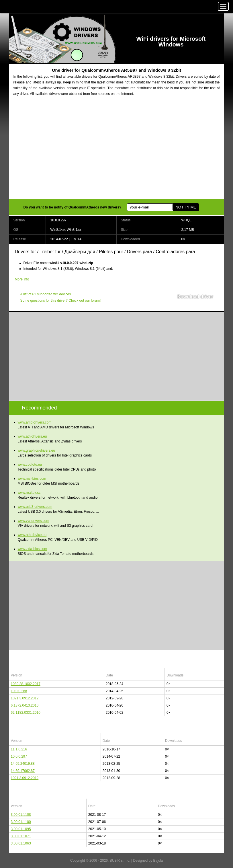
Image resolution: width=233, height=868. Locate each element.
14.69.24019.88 (23, 764)
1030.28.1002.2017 (26, 684)
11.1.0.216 (19, 749)
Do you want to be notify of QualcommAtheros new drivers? (73, 207)
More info (22, 279)
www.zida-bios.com (33, 549)
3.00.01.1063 (21, 843)
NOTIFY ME (186, 207)
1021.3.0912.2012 (25, 698)
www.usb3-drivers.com (35, 507)
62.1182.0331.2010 (26, 713)
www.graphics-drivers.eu (37, 450)
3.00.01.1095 (21, 829)
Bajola (158, 861)
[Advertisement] (117, 151)
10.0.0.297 (19, 756)
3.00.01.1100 (21, 822)
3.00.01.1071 (21, 836)
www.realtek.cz (29, 493)
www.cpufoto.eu (30, 465)
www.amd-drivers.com (35, 422)
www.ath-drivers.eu (32, 436)
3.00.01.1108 (21, 815)
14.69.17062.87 (23, 771)
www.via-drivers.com (34, 521)
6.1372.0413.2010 (25, 705)
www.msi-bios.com (32, 479)
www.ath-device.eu (32, 535)
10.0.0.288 (19, 691)
